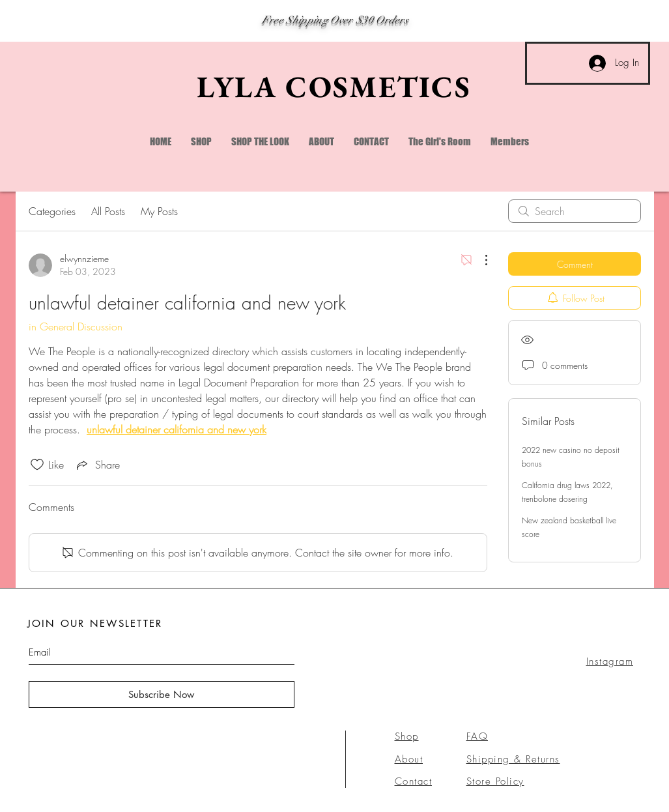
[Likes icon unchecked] (37, 465)
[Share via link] (97, 465)
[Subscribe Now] (162, 694)
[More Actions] (479, 260)
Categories (52, 211)
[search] (575, 211)
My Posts (159, 211)
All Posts (108, 211)
